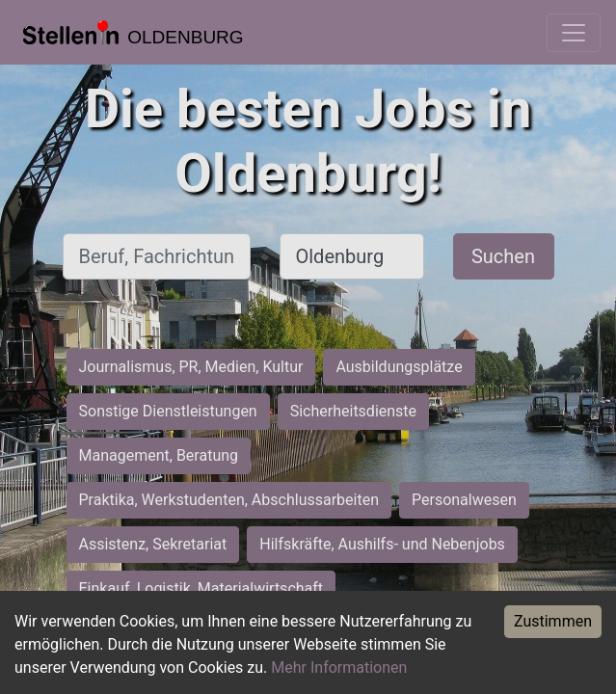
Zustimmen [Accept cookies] (553, 621)
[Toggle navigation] (574, 33)
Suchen (503, 256)
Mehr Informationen (339, 667)
